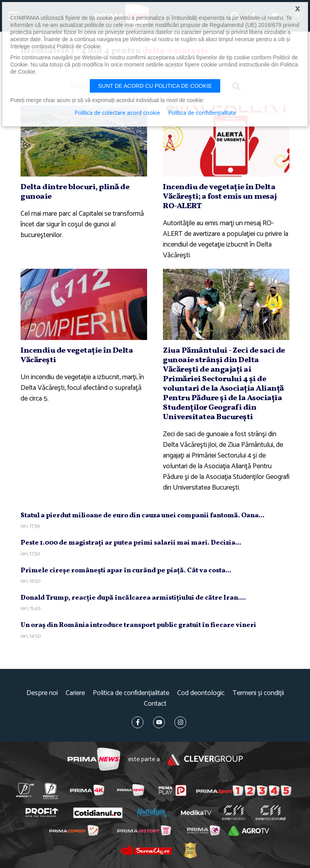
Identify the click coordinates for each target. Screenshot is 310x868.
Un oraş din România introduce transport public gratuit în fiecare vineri (138, 625)
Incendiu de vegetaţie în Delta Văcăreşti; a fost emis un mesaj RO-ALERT (220, 197)
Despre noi (42, 693)
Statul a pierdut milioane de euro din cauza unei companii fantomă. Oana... (143, 516)
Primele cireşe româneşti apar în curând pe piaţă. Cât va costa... (126, 571)
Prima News (94, 759)
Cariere (75, 693)
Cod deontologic (201, 693)
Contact (155, 704)
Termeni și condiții (258, 693)
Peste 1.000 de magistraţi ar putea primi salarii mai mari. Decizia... (131, 543)
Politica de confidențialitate (131, 693)
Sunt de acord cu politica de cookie (155, 86)
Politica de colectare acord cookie (117, 113)
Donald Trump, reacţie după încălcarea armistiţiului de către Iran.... (133, 598)
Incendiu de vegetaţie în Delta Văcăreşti (77, 355)
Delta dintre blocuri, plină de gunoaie (75, 192)
